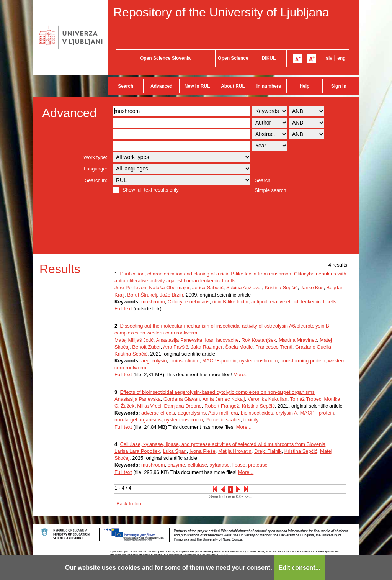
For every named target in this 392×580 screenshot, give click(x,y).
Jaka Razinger (207, 347)
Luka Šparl (175, 451)
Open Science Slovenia (165, 58)
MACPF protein (317, 413)
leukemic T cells (319, 302)
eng (341, 58)
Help (304, 86)
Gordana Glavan (182, 399)
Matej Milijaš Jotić (134, 340)
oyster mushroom (258, 361)
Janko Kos (312, 288)
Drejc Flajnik (268, 451)
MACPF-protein (219, 361)
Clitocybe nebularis (189, 302)
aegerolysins (192, 413)
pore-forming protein (303, 361)
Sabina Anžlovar (244, 288)
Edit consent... (300, 568)
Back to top (129, 504)
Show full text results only (151, 190)
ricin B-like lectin (230, 302)
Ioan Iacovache (222, 340)
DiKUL (269, 58)
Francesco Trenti (274, 347)
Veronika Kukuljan (268, 399)
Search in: (96, 180)
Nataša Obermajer (169, 288)
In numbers (269, 86)
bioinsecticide (185, 361)
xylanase (220, 465)
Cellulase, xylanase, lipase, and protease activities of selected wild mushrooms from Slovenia (223, 444)
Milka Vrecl (149, 406)
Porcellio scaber (223, 420)
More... (241, 374)
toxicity (251, 420)
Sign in (339, 86)
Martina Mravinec (298, 340)
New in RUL (197, 86)
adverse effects (158, 413)
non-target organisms (138, 420)
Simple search (270, 190)
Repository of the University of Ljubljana (221, 12)
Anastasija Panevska (179, 340)
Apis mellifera (223, 413)
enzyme (176, 465)
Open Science (233, 58)
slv (329, 58)
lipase (239, 465)
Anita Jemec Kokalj (224, 399)
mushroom (153, 302)
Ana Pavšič (176, 347)
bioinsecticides (257, 413)
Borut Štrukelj (142, 295)
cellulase (198, 465)
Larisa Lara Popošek (137, 451)
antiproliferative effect (275, 302)
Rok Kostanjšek (259, 340)
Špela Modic (239, 347)
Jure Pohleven (130, 288)
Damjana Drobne (183, 406)
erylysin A (287, 413)
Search (126, 86)
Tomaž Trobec (306, 399)
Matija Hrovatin (235, 451)
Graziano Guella (313, 347)
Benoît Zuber (146, 347)
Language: (96, 169)
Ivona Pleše (203, 451)
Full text (123, 309)
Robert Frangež (222, 406)
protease (258, 465)
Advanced (161, 86)
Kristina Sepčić (281, 288)
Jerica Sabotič (208, 288)
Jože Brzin (172, 295)
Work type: (95, 157)
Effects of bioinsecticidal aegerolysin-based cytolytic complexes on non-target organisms (217, 392)
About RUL (233, 86)
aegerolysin (154, 361)
